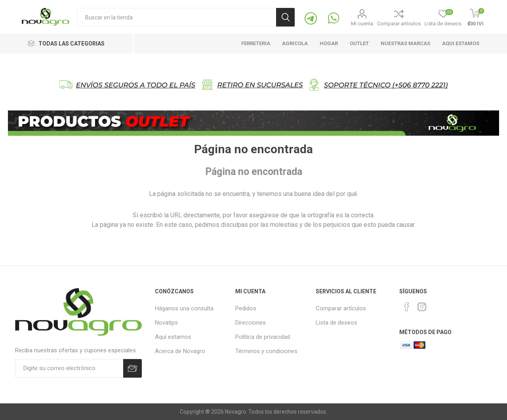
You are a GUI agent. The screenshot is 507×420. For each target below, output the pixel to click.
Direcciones (251, 323)
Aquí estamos (173, 337)
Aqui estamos (461, 43)
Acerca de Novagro (180, 351)
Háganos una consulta (184, 308)
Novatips (166, 323)
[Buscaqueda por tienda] (176, 17)
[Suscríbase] (69, 368)
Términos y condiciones (266, 351)
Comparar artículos (399, 24)
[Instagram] (422, 307)
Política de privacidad (263, 337)
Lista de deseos (336, 323)
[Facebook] (407, 307)
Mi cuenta (362, 24)
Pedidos (246, 308)
